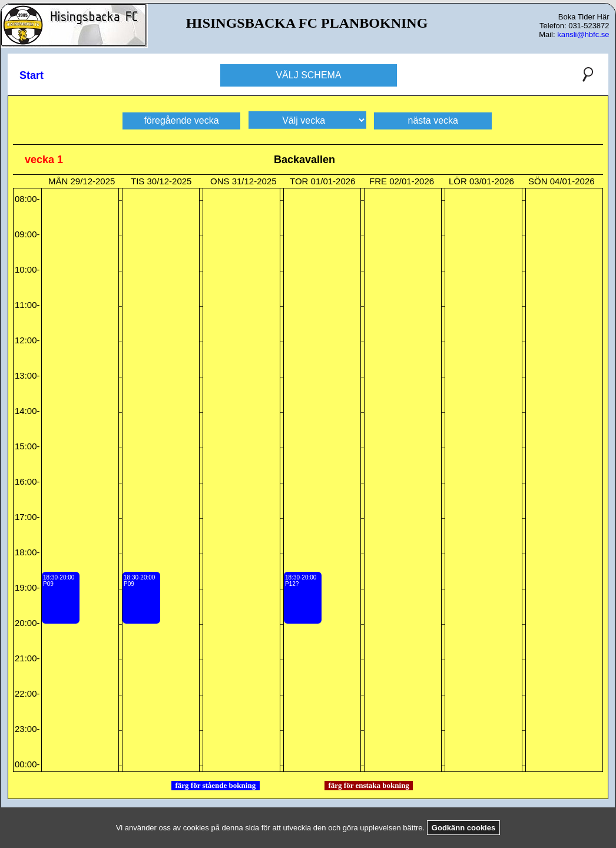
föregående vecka (181, 120)
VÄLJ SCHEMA (308, 75)
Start (32, 75)
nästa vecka (433, 120)
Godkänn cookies (463, 828)
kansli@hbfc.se (583, 34)
